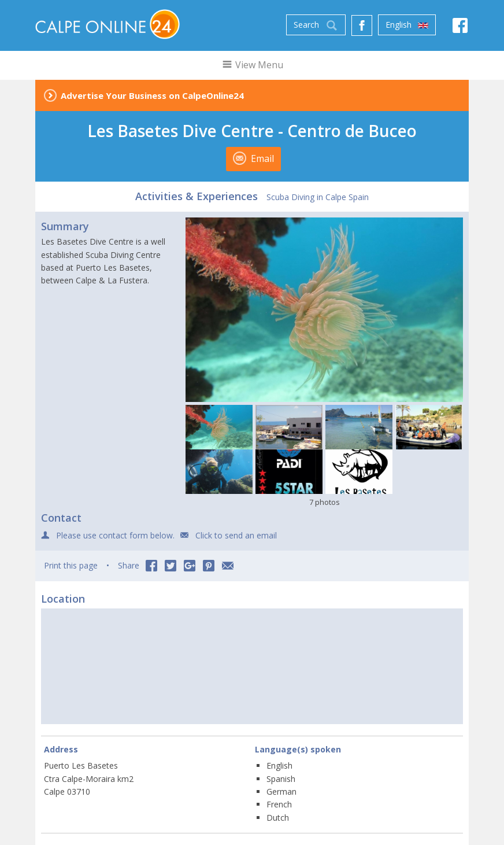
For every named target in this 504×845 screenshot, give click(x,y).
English (407, 25)
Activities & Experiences (197, 196)
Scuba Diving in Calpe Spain (318, 197)
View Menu (252, 65)
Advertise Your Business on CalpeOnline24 (152, 95)
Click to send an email (236, 535)
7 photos (325, 502)
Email (253, 158)
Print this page (71, 565)
